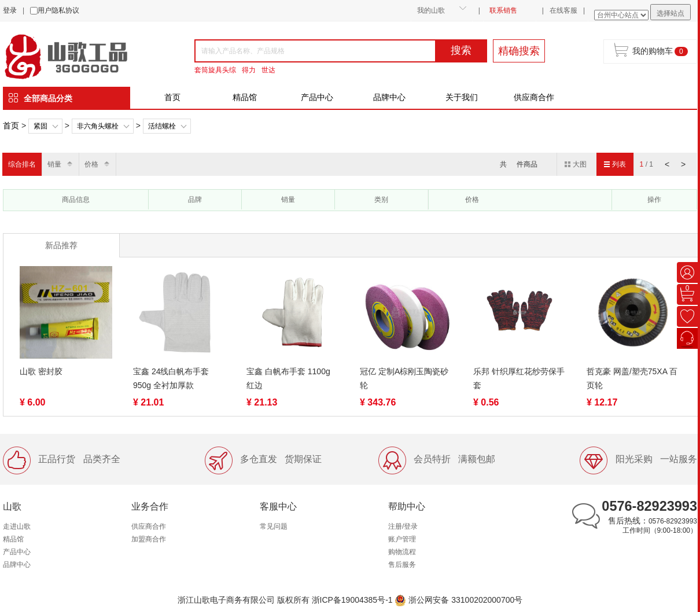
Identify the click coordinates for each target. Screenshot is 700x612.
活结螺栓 (162, 126)
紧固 (40, 126)
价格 (91, 164)
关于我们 (462, 97)
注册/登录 (403, 526)
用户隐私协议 (58, 10)
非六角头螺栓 (98, 126)
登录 (10, 10)
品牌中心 (389, 97)
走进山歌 (17, 526)
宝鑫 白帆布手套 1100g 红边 (288, 378)
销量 (54, 164)
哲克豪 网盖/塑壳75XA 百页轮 (632, 378)
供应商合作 (534, 97)
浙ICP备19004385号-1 (352, 600)
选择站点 (670, 13)
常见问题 (274, 526)
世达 (268, 70)
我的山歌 (431, 10)
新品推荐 (61, 245)
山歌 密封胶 (41, 371)
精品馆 (245, 97)
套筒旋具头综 (215, 70)
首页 (172, 97)
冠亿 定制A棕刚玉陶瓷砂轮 (404, 378)
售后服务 (402, 565)
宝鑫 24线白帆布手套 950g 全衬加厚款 (171, 378)
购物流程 (402, 552)
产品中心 (317, 97)
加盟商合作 (149, 539)
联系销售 (503, 10)
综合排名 (22, 164)
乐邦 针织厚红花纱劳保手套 (519, 378)
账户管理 (402, 539)
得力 (249, 70)
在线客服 (563, 10)
